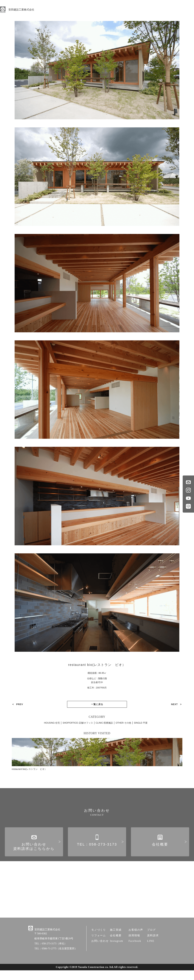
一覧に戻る (97, 699)
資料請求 (153, 946)
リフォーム (99, 946)
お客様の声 (136, 941)
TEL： (97, 851)
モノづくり (99, 941)
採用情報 (134, 946)
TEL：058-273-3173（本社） (51, 955)
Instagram (117, 952)
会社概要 (160, 851)
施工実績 (116, 941)
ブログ (151, 941)
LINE (151, 952)
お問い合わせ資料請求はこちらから (34, 853)
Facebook (135, 952)
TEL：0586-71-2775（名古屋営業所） (56, 960)
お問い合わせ (100, 952)
